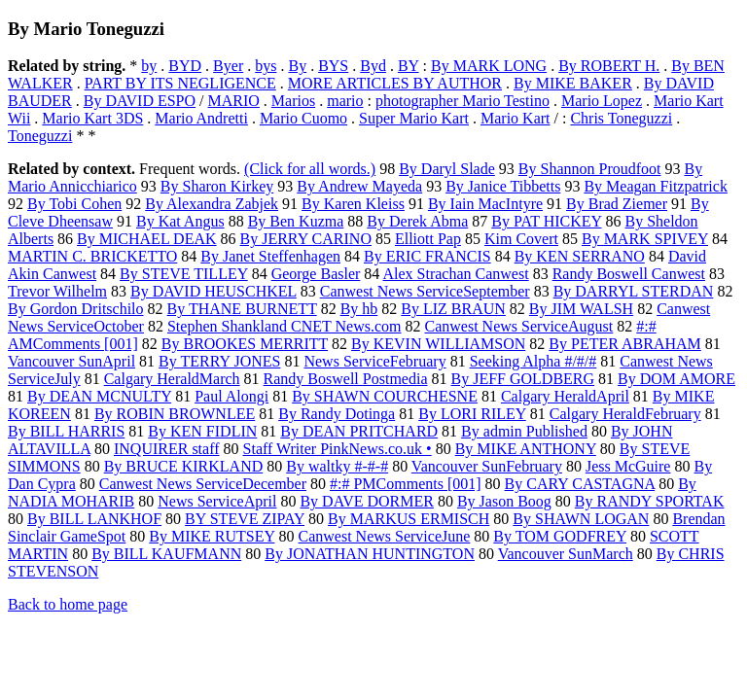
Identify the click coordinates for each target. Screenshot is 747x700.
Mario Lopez (602, 101)
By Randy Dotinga (337, 414)
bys (266, 66)
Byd (373, 66)
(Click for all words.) (310, 169)
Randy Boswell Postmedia (346, 379)
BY (409, 66)
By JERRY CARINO (306, 239)
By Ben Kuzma (296, 221)
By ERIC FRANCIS (427, 256)
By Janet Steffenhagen (270, 256)
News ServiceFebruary (374, 361)
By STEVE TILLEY (184, 274)
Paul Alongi (231, 396)
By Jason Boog (504, 501)
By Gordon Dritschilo (76, 309)
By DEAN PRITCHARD (359, 431)
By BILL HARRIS (66, 431)
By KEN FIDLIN (202, 431)
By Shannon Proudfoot (590, 169)
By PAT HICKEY (546, 221)
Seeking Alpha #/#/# (534, 361)
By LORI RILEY (472, 414)
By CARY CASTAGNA (580, 484)
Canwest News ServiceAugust (519, 326)
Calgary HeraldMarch (172, 379)
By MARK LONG (489, 66)
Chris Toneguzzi (621, 118)
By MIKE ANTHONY (526, 449)
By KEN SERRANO (580, 256)
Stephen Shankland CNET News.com (285, 326)
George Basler (316, 274)
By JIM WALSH (581, 309)
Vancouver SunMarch (566, 554)
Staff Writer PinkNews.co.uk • (338, 449)
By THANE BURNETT (242, 309)
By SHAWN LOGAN (581, 519)
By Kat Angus (180, 221)
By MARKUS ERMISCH (409, 519)
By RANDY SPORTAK (650, 501)
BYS (333, 66)
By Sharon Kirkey (217, 186)
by (149, 66)
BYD (185, 66)
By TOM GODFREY (560, 536)
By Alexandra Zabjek (212, 204)
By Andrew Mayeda (359, 186)
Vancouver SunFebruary (487, 466)
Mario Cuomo (303, 118)
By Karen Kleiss (353, 204)
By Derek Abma (417, 221)
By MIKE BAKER (573, 83)
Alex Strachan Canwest (455, 274)
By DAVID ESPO (140, 101)
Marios (293, 101)
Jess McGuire (628, 466)
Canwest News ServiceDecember (203, 484)
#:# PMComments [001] (406, 484)
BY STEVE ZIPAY (245, 519)
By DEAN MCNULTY (99, 396)
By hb (359, 309)
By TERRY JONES (219, 361)
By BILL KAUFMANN (166, 554)
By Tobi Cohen (74, 204)
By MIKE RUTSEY (212, 536)
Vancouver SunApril (71, 361)
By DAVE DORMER (367, 501)
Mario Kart (516, 118)
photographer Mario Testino (462, 101)
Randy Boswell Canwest (629, 274)
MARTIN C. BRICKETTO (92, 256)
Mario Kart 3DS (92, 118)
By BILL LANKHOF (94, 519)
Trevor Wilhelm (57, 291)
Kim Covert (521, 239)
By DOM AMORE (676, 379)
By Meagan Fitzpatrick (656, 186)
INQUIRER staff (167, 449)
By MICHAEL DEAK (146, 239)
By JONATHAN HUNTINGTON (370, 554)
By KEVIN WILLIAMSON (438, 344)
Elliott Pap (428, 239)
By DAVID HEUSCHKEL (213, 291)
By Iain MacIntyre (485, 204)
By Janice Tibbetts (503, 186)
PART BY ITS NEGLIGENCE (180, 83)
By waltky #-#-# (337, 466)
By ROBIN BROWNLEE (175, 414)
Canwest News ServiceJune (385, 536)
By (297, 66)
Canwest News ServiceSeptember (425, 291)
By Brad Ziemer (617, 204)
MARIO (234, 101)
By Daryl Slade (447, 169)
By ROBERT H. (609, 66)
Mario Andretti (201, 118)
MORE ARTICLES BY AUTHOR (395, 83)
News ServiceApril (217, 501)
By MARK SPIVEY (645, 239)
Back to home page (68, 604)
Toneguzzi (40, 136)
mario (345, 101)
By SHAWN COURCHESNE (385, 396)
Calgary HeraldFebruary (625, 414)
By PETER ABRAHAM (624, 344)
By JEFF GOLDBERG (522, 379)
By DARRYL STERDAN (634, 291)
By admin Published (524, 431)
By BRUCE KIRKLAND (184, 466)
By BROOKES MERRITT (245, 344)
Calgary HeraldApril (565, 396)
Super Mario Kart (414, 118)
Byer (228, 66)
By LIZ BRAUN (453, 309)
